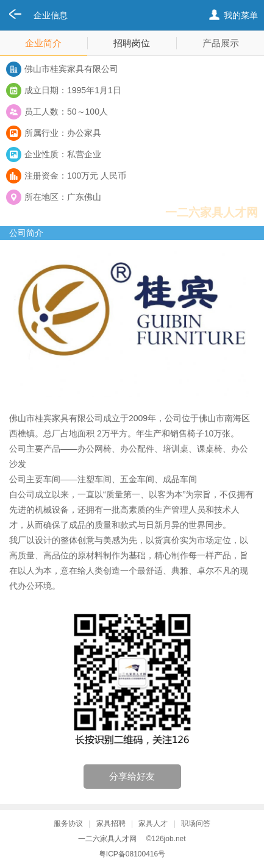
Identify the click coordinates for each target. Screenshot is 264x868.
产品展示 (221, 43)
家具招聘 (111, 824)
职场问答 (196, 824)
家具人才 (153, 824)
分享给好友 (132, 776)
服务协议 (68, 824)
